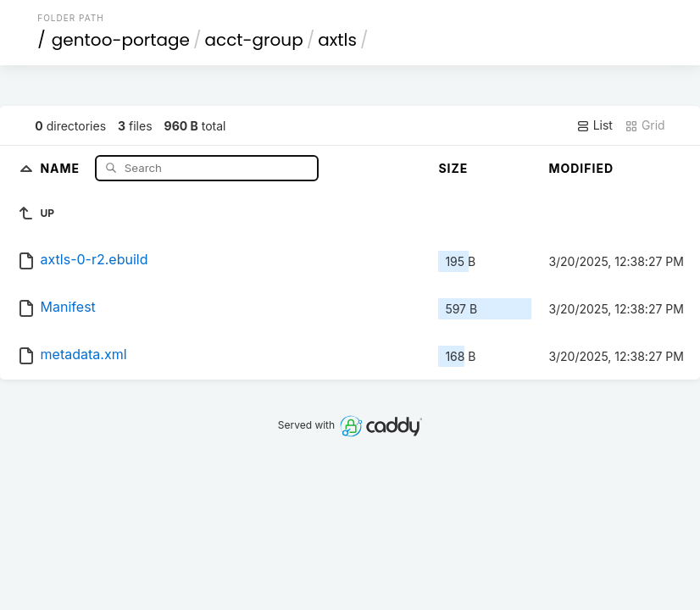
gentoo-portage (121, 40)
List (594, 125)
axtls (337, 40)
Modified (581, 168)
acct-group (253, 40)
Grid (645, 125)
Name (61, 167)
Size (453, 168)
